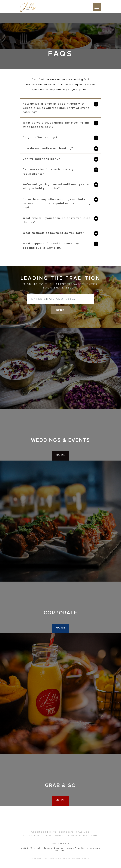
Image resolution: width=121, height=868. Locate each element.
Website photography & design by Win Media (61, 858)
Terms (94, 836)
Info (48, 836)
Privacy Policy (77, 836)
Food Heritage (33, 836)
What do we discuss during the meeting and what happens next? (56, 125)
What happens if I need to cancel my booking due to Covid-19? (51, 246)
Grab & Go (83, 832)
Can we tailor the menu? (41, 159)
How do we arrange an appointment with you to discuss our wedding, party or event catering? (56, 108)
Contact (59, 836)
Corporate (66, 832)
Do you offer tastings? (40, 138)
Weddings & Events (44, 832)
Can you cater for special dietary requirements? (48, 171)
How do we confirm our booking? (48, 148)
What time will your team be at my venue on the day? (56, 220)
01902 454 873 (61, 844)
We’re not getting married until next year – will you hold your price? (56, 186)
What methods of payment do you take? (53, 233)
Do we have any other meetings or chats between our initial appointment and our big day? (57, 203)
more (61, 455)
